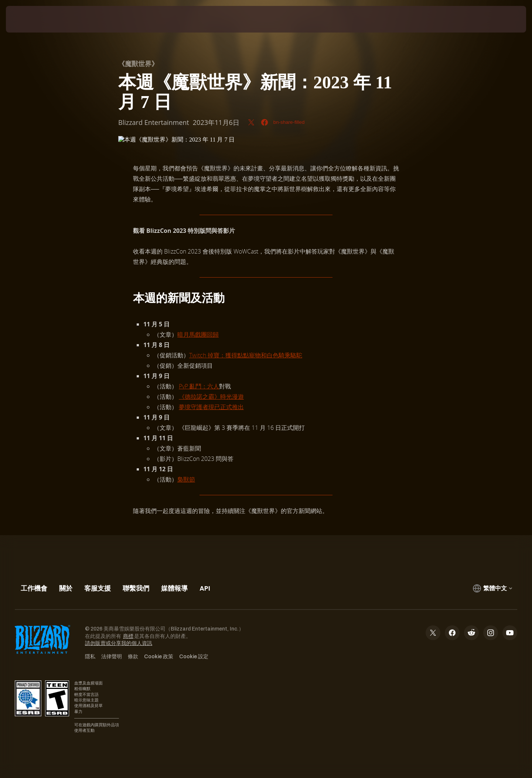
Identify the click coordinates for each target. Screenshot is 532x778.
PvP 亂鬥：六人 (199, 386)
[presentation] (33, 19)
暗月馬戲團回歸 (198, 334)
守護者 (199, 407)
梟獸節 (186, 479)
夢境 (185, 407)
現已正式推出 (226, 407)
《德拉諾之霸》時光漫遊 (211, 397)
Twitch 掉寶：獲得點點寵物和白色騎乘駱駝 (246, 355)
